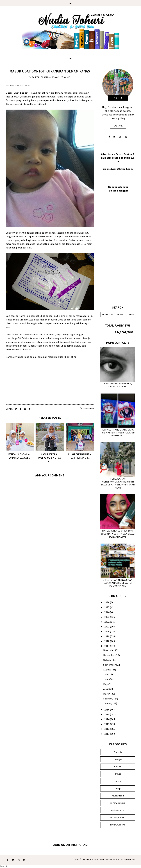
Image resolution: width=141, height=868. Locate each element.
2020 (107, 631)
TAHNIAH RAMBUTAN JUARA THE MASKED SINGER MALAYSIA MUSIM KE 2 (118, 433)
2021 (107, 627)
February (108, 699)
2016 (107, 710)
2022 (107, 622)
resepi (118, 788)
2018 (107, 641)
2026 (107, 602)
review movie (118, 810)
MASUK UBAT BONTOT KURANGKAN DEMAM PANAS (50, 71)
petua (118, 781)
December (109, 650)
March (107, 694)
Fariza (36, 77)
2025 (107, 607)
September (110, 665)
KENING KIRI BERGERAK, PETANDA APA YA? (118, 385)
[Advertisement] (50, 380)
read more (118, 126)
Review (118, 767)
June (106, 679)
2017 (107, 646)
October (108, 660)
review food (118, 796)
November (109, 655)
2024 (107, 612)
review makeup (118, 803)
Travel (118, 774)
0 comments (87, 408)
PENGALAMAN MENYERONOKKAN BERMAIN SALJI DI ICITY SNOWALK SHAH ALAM (118, 483)
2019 (107, 636)
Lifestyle (118, 759)
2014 (107, 719)
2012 (107, 729)
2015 (107, 714)
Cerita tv (118, 752)
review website (118, 825)
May (106, 684)
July (106, 674)
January (108, 703)
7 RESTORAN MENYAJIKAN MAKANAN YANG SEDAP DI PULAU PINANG (118, 583)
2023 (107, 617)
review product (118, 817)
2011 (107, 734)
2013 (107, 724)
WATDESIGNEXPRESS (126, 859)
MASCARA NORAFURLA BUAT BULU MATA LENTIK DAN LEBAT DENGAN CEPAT (118, 534)
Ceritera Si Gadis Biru (93, 859)
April (106, 689)
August (107, 670)
